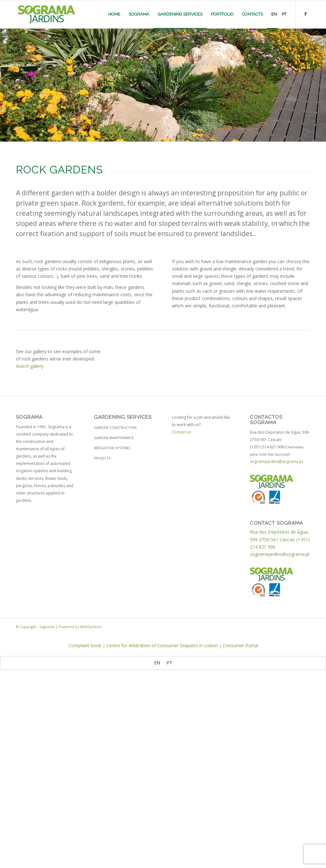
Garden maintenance (114, 438)
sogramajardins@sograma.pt (276, 462)
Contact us (181, 432)
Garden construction (115, 427)
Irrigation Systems (112, 448)
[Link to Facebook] (305, 14)
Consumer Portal (240, 645)
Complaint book (85, 645)
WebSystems (91, 627)
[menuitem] (114, 14)
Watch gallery (30, 366)
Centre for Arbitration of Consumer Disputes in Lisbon (162, 645)
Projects (102, 458)
